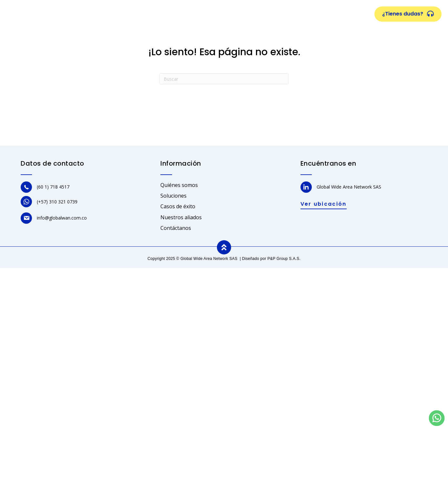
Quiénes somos (147, 14)
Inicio (109, 14)
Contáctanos (176, 228)
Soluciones (191, 14)
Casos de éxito (235, 14)
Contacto (332, 14)
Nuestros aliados (287, 14)
